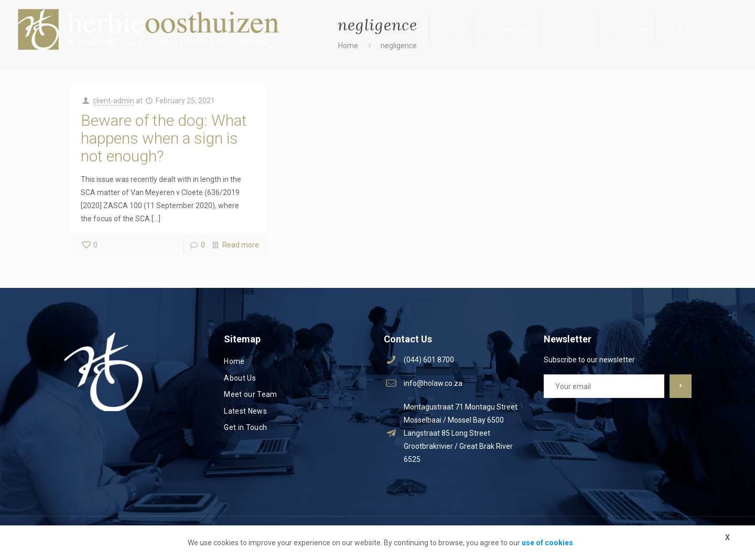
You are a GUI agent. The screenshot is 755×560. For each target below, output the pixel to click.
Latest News (245, 411)
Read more (241, 245)
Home (234, 361)
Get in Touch (245, 427)
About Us (240, 378)
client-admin (114, 101)
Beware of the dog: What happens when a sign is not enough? (164, 138)
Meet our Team (251, 394)
